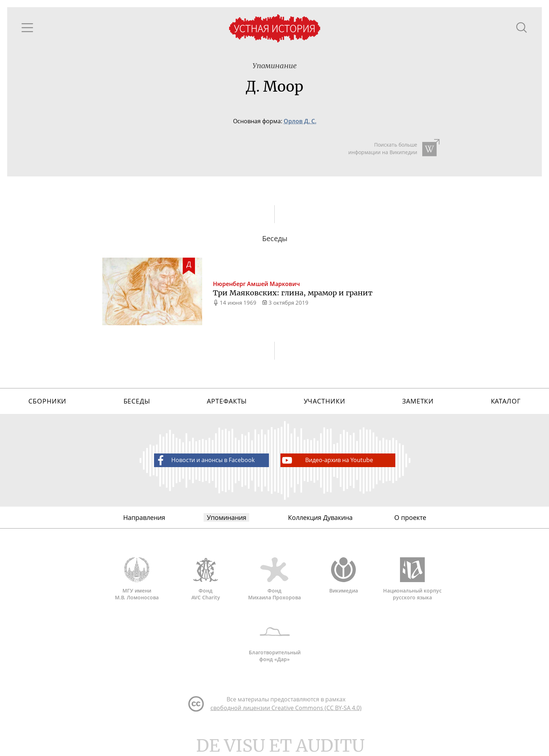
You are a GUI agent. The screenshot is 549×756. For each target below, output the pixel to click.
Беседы (137, 403)
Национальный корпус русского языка (413, 582)
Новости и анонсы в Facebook (204, 462)
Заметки (418, 403)
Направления (144, 520)
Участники (325, 403)
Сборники (47, 403)
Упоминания (227, 520)
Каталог (506, 403)
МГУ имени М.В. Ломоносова (137, 582)
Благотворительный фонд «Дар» (275, 644)
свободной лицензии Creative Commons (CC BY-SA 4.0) (286, 711)
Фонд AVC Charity (206, 582)
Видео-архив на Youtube (327, 462)
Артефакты (227, 403)
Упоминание (274, 66)
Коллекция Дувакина (320, 520)
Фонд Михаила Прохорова (275, 582)
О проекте (410, 520)
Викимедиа (344, 578)
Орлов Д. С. (300, 121)
